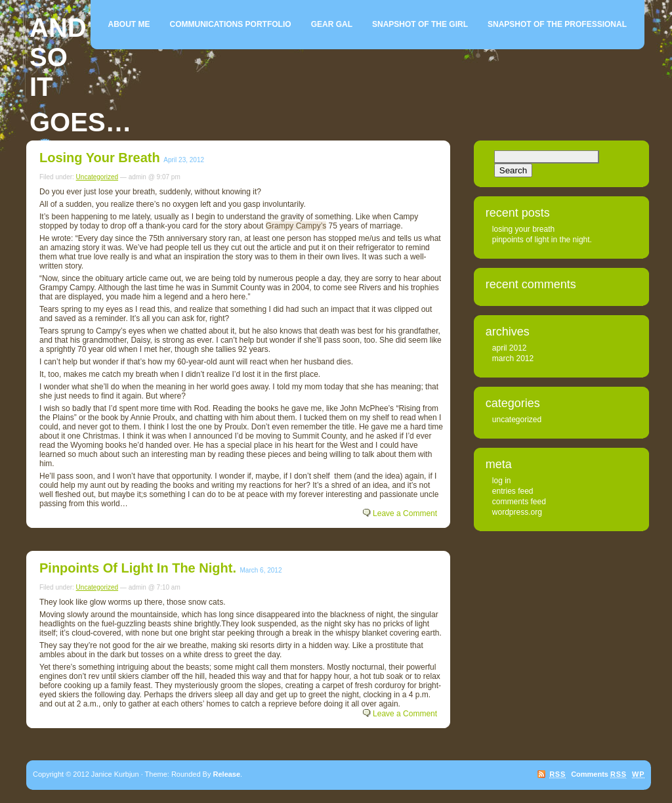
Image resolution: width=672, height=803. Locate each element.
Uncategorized (97, 177)
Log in (502, 481)
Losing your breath (100, 158)
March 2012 (513, 358)
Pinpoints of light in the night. (138, 568)
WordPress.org (517, 512)
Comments (599, 774)
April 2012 (510, 348)
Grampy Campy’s (296, 226)
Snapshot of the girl (420, 24)
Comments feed (519, 502)
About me (129, 24)
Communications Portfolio (231, 24)
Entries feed (513, 491)
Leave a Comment (405, 513)
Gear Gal (332, 24)
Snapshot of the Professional (557, 24)
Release (227, 774)
